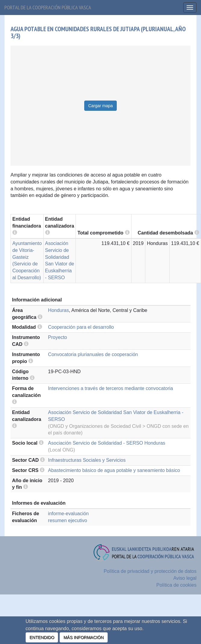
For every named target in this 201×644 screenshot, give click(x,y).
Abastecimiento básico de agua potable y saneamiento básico (114, 470)
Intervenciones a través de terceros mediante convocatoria (111, 388)
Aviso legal (185, 578)
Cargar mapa (100, 106)
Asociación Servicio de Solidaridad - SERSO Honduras (107, 443)
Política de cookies (176, 585)
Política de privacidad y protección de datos (150, 571)
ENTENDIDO (42, 637)
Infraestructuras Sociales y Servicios (87, 460)
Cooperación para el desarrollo (81, 327)
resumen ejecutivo (68, 520)
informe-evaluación (68, 514)
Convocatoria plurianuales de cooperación (93, 354)
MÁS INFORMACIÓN (84, 637)
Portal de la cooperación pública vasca (48, 7)
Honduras (59, 310)
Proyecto (58, 337)
